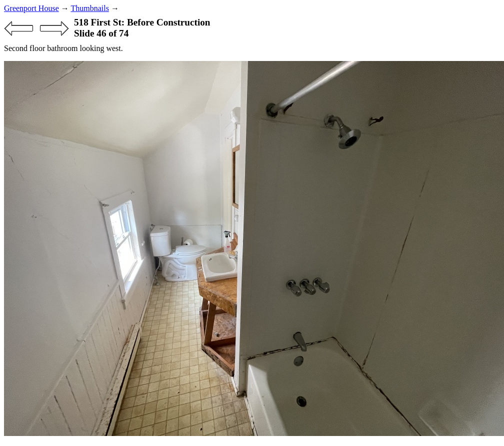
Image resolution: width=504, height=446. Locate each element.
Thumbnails (89, 8)
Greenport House (31, 8)
